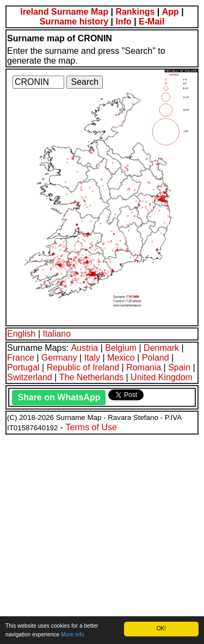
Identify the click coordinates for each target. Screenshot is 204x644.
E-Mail (152, 21)
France (21, 358)
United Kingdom (162, 377)
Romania (144, 367)
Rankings (135, 12)
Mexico (121, 358)
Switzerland (30, 377)
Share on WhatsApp (59, 397)
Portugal (23, 367)
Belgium (121, 348)
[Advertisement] (102, 538)
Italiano (57, 334)
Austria (84, 348)
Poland (156, 358)
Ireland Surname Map (64, 12)
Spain (179, 367)
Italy (92, 358)
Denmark (161, 348)
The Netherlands (91, 377)
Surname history (74, 21)
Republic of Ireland (83, 367)
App (171, 12)
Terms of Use (91, 427)
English (21, 334)
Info (123, 21)
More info (72, 634)
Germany (59, 358)
